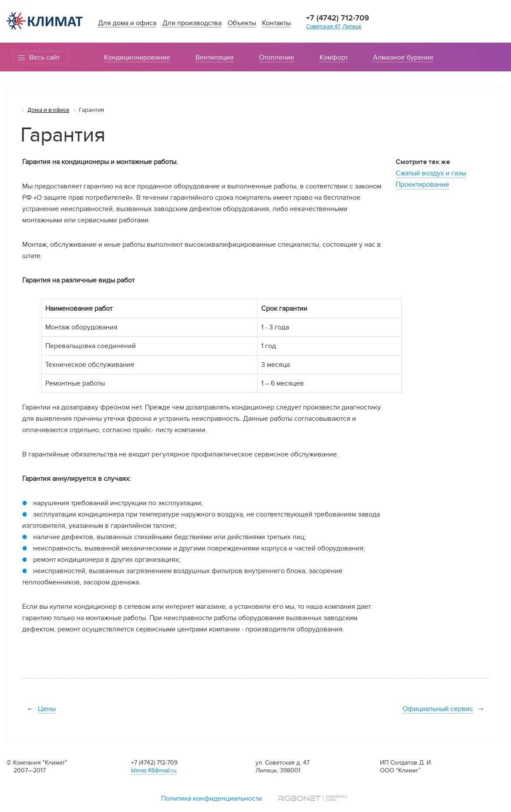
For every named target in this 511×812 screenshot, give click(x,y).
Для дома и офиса (127, 23)
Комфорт (334, 57)
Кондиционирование (137, 57)
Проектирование (422, 185)
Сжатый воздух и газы (431, 173)
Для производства (192, 23)
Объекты (242, 23)
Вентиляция (215, 57)
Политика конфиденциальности (212, 799)
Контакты (276, 23)
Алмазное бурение (403, 57)
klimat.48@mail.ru (154, 770)
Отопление (277, 57)
